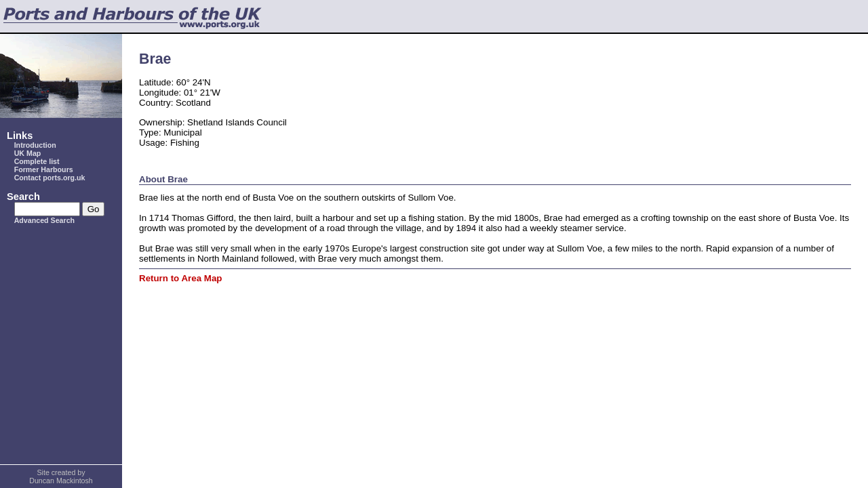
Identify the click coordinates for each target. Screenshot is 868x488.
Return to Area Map (180, 278)
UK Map (28, 153)
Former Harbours (44, 169)
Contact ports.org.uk (50, 178)
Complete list (37, 161)
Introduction (35, 145)
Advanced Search (44, 220)
